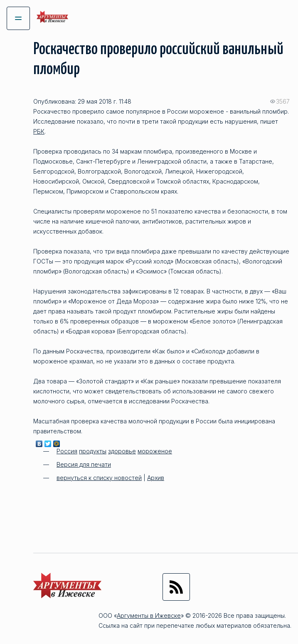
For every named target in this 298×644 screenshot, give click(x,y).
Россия (67, 451)
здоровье (122, 451)
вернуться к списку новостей (99, 478)
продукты (93, 451)
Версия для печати (84, 464)
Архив (156, 478)
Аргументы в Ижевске (149, 615)
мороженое (155, 451)
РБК (39, 131)
